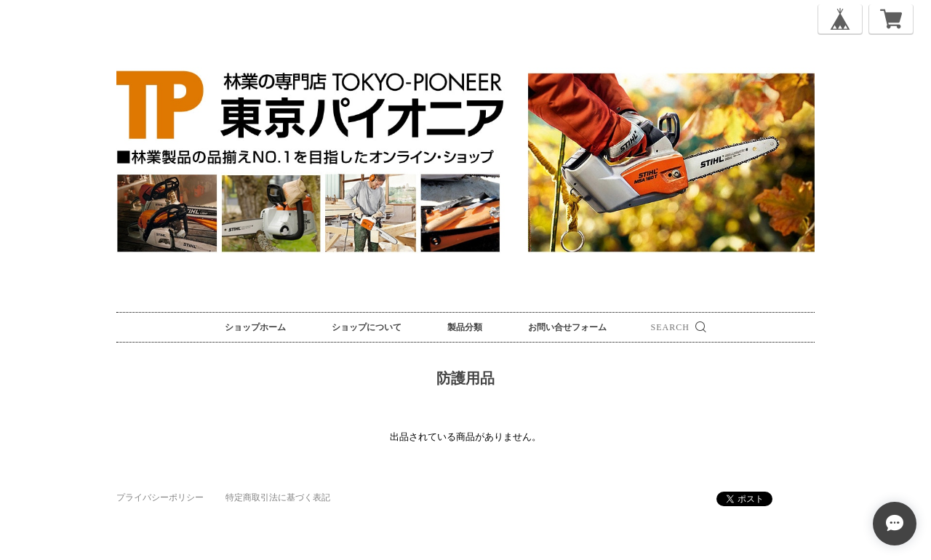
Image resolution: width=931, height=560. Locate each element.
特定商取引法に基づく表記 (278, 497)
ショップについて (367, 327)
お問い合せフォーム (567, 327)
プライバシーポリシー (160, 497)
